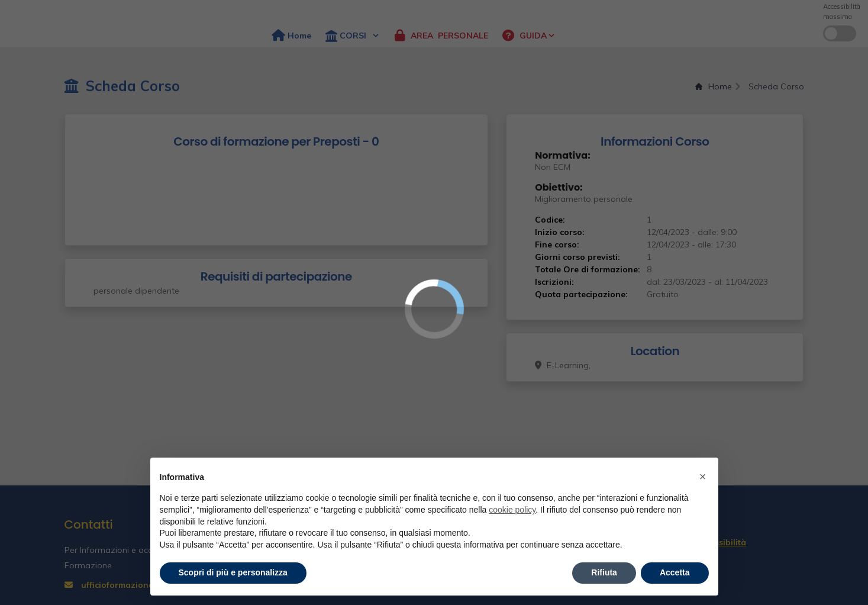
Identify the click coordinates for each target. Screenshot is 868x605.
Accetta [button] (675, 572)
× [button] (703, 477)
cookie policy (512, 510)
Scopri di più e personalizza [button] (233, 572)
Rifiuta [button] (604, 572)
